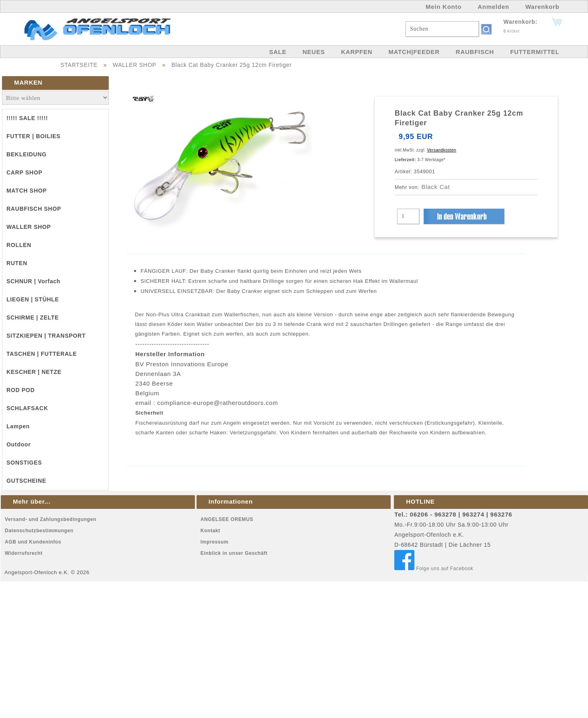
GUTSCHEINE (26, 481)
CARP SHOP (24, 172)
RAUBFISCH (475, 52)
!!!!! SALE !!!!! (27, 118)
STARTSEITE (79, 65)
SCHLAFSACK (27, 408)
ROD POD (21, 390)
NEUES (314, 52)
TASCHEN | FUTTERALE (42, 354)
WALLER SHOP (135, 65)
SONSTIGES (24, 463)
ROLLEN (19, 245)
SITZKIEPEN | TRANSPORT (46, 336)
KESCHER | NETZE (34, 372)
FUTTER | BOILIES (33, 136)
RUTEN (17, 263)
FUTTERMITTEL (535, 52)
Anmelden (494, 7)
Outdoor (19, 444)
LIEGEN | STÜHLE (33, 299)
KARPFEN (357, 52)
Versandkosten (442, 150)
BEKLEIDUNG (27, 154)
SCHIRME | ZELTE (33, 317)
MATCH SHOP (27, 191)
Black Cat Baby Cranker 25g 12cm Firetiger (232, 65)
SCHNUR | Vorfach (33, 281)
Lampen (18, 426)
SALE (278, 52)
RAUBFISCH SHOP (34, 209)
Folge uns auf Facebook (434, 569)
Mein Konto (444, 7)
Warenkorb (542, 7)
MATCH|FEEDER (414, 52)
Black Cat (436, 187)
